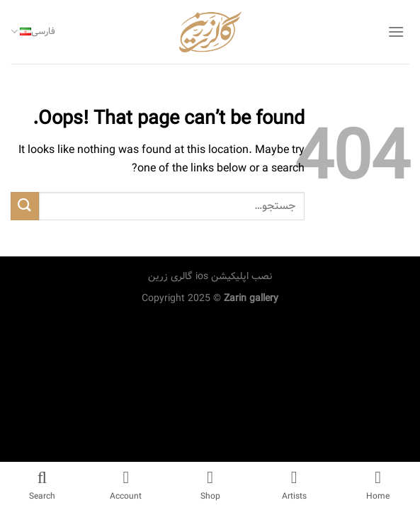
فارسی (33, 32)
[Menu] (396, 32)
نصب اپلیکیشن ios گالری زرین (210, 276)
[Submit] (25, 206)
